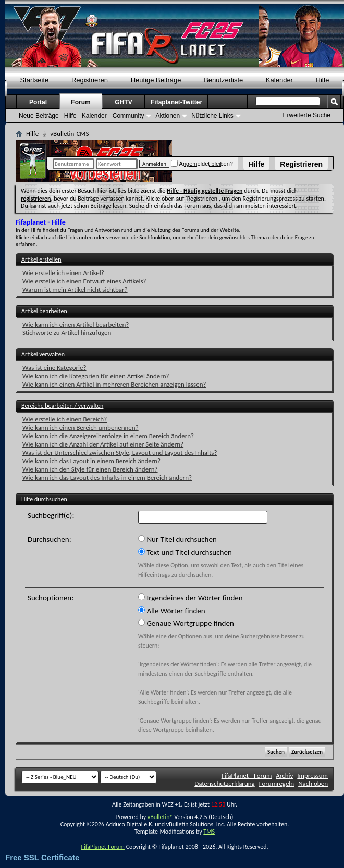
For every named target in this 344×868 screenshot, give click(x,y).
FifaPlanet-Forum (102, 847)
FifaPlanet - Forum (247, 776)
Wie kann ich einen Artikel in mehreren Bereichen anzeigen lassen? (114, 384)
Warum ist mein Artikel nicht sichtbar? (75, 289)
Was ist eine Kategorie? (54, 368)
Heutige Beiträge (156, 80)
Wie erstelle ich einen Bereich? (65, 419)
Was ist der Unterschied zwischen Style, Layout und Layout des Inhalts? (120, 452)
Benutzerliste (223, 80)
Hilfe (256, 164)
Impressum (312, 776)
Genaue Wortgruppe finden (186, 623)
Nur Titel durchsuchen (177, 539)
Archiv (284, 776)
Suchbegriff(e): (51, 515)
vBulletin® (160, 817)
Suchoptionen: (51, 598)
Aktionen (168, 116)
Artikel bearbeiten (44, 311)
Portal (38, 102)
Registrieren (301, 164)
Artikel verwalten (43, 354)
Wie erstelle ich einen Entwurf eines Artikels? (84, 281)
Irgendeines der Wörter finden (191, 598)
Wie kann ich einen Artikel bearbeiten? (76, 324)
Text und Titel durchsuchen (185, 552)
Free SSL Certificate (42, 857)
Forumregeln (277, 783)
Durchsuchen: (50, 539)
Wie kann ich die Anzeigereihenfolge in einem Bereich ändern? (108, 436)
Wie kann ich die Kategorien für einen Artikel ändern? (96, 376)
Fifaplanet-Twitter (176, 102)
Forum (81, 102)
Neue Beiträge (39, 116)
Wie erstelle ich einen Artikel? (63, 273)
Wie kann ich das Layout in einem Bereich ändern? (91, 461)
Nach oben (313, 783)
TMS (209, 832)
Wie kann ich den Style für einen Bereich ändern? (90, 469)
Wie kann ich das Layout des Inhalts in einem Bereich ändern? (107, 478)
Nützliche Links (212, 116)
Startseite (34, 80)
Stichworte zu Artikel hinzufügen (67, 333)
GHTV (123, 102)
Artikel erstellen (41, 259)
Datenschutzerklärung (225, 783)
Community (128, 116)
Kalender (279, 80)
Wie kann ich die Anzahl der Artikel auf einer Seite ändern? (103, 444)
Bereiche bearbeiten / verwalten (62, 406)
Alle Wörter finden (172, 611)
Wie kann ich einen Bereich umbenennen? (81, 427)
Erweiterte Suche (307, 115)
